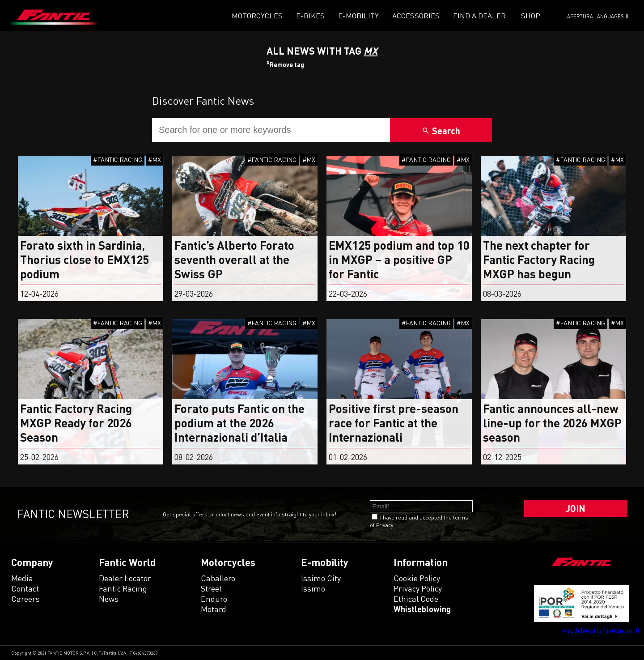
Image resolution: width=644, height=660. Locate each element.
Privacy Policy (418, 588)
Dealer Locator (125, 578)
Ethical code (416, 599)
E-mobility (358, 16)
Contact (25, 588)
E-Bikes (310, 16)
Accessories (416, 16)
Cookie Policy (417, 578)
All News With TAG (322, 51)
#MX (155, 160)
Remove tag (285, 65)
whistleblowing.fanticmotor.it (601, 630)
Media (22, 578)
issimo (313, 588)
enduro (214, 599)
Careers (25, 599)
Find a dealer (479, 16)
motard (214, 609)
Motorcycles (257, 16)
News (109, 599)
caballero (218, 578)
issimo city (321, 578)
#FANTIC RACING (118, 160)
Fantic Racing (123, 588)
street (211, 588)
